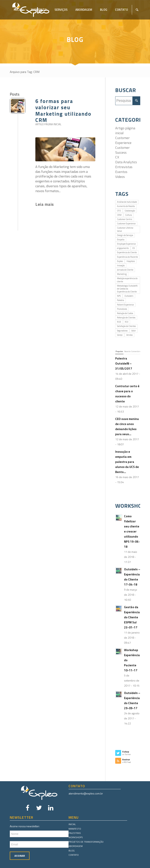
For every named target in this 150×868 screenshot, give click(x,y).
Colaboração (130, 211)
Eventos (121, 172)
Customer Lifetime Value (125, 229)
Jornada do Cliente (125, 270)
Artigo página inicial (48, 124)
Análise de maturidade (127, 202)
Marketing (122, 274)
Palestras (75, 833)
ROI (127, 322)
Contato (74, 855)
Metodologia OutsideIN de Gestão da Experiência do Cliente (127, 289)
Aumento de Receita (126, 206)
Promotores (122, 309)
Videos (120, 177)
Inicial (72, 824)
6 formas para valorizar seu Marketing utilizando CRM (63, 110)
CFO (119, 211)
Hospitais (131, 261)
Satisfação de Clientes (126, 326)
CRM (119, 215)
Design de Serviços (125, 235)
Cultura (129, 215)
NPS (119, 296)
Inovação (121, 265)
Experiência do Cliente (127, 252)
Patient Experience (125, 305)
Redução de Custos (125, 313)
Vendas (129, 335)
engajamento (123, 248)
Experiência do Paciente (127, 257)
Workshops (76, 837)
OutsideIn (129, 296)
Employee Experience (126, 244)
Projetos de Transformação (86, 842)
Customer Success (122, 150)
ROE (119, 322)
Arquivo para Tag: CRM (25, 72)
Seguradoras (122, 331)
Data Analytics (126, 162)
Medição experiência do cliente (127, 280)
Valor (133, 331)
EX (134, 248)
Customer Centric (125, 219)
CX (117, 157)
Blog (72, 851)
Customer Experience (123, 140)
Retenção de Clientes (126, 318)
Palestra (121, 300)
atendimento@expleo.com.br (86, 793)
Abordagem (76, 846)
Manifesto (75, 829)
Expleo (120, 261)
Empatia (121, 240)
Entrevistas (124, 167)
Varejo (120, 335)
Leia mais (45, 204)
